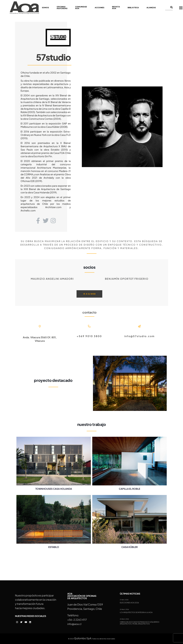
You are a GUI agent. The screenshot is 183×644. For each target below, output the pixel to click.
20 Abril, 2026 (124, 609)
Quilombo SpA (83, 638)
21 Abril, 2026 (124, 600)
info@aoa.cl (74, 624)
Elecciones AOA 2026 (129, 603)
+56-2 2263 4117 (77, 620)
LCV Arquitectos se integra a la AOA (136, 612)
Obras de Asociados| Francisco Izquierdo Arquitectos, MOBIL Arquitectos (140, 623)
